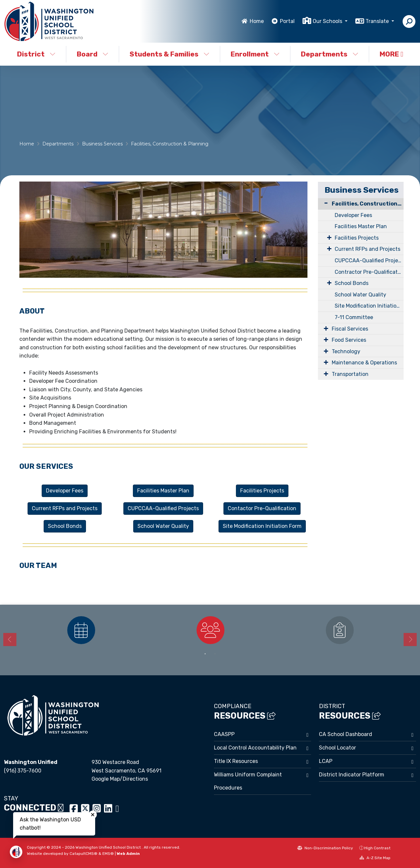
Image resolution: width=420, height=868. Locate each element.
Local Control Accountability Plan (255, 748)
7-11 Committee (354, 317)
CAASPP (224, 734)
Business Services (102, 144)
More (391, 54)
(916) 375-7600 (23, 771)
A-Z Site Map (375, 858)
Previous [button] (10, 640)
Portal (287, 21)
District (36, 54)
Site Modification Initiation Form (369, 306)
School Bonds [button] (65, 526)
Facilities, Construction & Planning (170, 144)
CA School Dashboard (346, 734)
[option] (81, 630)
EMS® (108, 854)
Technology (346, 351)
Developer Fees (353, 215)
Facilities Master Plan (361, 226)
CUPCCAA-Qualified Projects (369, 260)
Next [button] (410, 640)
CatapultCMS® (84, 854)
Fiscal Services (350, 329)
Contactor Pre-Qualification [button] (262, 508)
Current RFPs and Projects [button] (65, 508)
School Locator (337, 748)
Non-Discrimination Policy (325, 848)
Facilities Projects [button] (262, 491)
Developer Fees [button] (65, 491)
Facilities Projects (357, 238)
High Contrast (377, 848)
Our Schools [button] (328, 21)
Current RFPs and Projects (367, 249)
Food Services (349, 340)
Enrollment (255, 54)
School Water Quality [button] (163, 526)
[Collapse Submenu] (325, 203)
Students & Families (169, 54)
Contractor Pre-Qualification (369, 272)
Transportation (350, 374)
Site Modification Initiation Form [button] (262, 526)
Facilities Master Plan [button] (163, 491)
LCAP (326, 761)
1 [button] (205, 654)
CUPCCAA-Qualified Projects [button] (163, 508)
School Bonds (352, 283)
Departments (330, 54)
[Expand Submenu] (326, 237)
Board (93, 54)
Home (257, 21)
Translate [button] (378, 21)
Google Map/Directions (120, 779)
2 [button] (215, 654)
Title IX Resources (236, 761)
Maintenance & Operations (364, 363)
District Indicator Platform (352, 775)
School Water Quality (360, 295)
